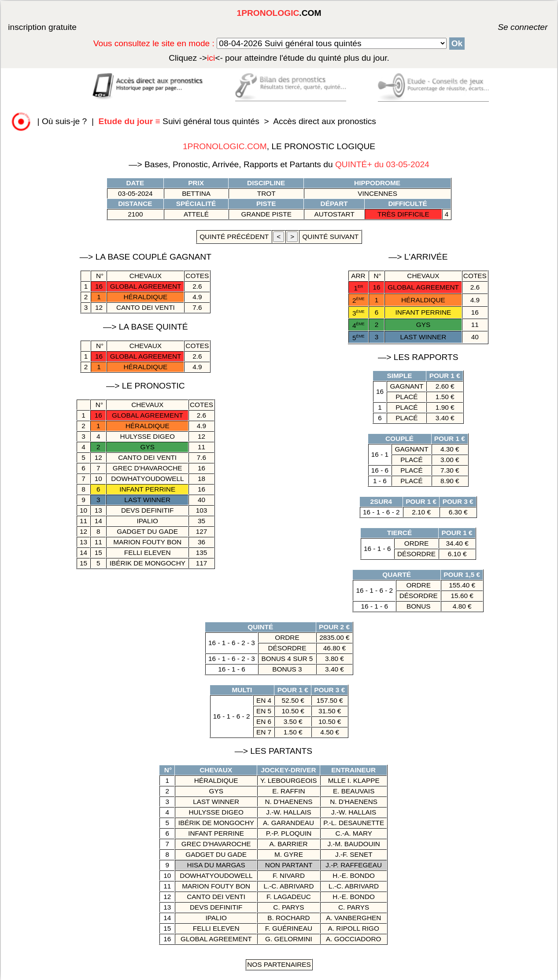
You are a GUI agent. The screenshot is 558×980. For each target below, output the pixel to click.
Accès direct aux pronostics (325, 121)
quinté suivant (330, 237)
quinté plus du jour (279, 58)
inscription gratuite (42, 27)
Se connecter (510, 27)
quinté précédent (234, 237)
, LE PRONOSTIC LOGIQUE (279, 146)
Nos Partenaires (279, 964)
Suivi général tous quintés (180, 121)
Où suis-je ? (64, 121)
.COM (279, 13)
